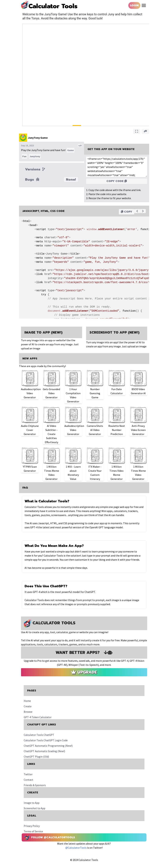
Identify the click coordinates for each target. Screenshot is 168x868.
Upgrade (84, 672)
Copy (127, 212)
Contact (28, 780)
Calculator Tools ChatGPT (39, 735)
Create (28, 706)
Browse (28, 712)
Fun (24, 156)
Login (134, 5)
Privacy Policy (32, 826)
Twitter (28, 774)
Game (71, 150)
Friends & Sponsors (35, 785)
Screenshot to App (34, 808)
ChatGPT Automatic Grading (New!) (44, 751)
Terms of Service (33, 831)
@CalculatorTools (76, 848)
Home (27, 701)
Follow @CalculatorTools (50, 837)
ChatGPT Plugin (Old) (36, 757)
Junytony (35, 156)
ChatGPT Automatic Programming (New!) (48, 746)
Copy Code (117, 181)
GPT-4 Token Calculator (38, 717)
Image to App (32, 803)
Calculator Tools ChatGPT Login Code (46, 740)
